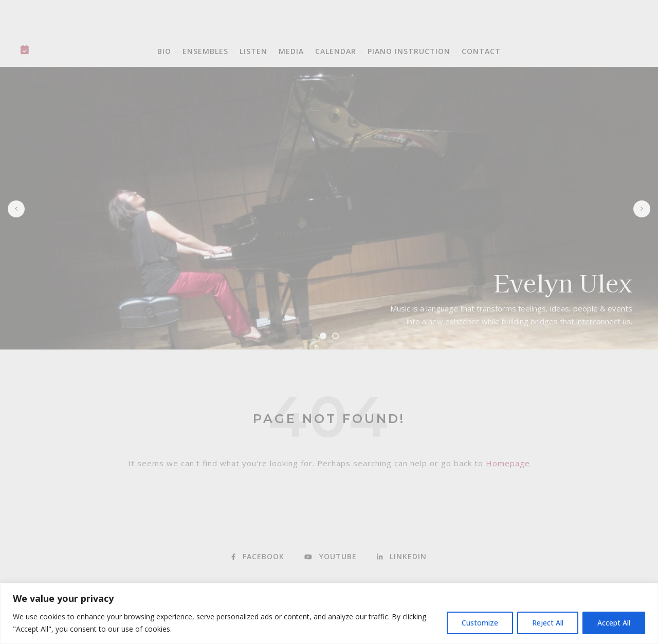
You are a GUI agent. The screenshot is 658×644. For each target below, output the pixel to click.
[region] (329, 613)
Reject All (548, 623)
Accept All (614, 623)
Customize (480, 623)
